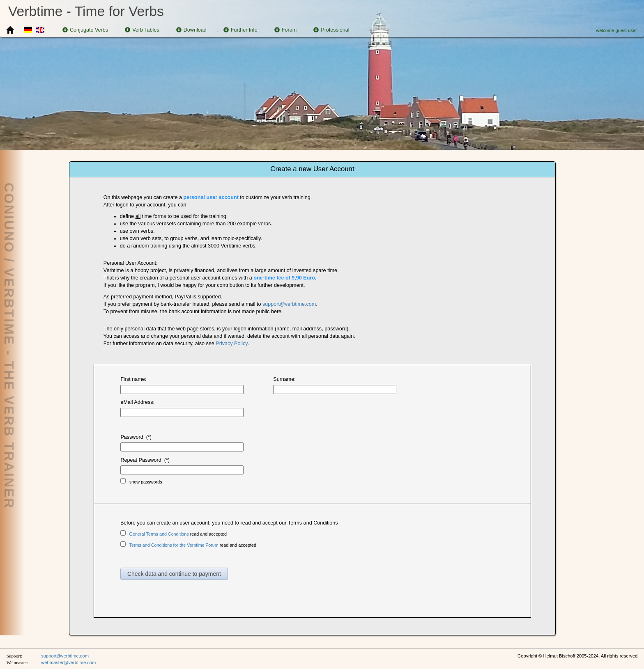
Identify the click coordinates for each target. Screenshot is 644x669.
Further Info (240, 30)
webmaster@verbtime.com (68, 662)
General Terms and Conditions (159, 534)
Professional (331, 30)
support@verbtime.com (289, 304)
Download (191, 30)
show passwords (146, 482)
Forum (285, 30)
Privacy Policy (232, 344)
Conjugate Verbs (85, 30)
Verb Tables (142, 30)
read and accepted (178, 534)
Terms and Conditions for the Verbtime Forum (174, 545)
